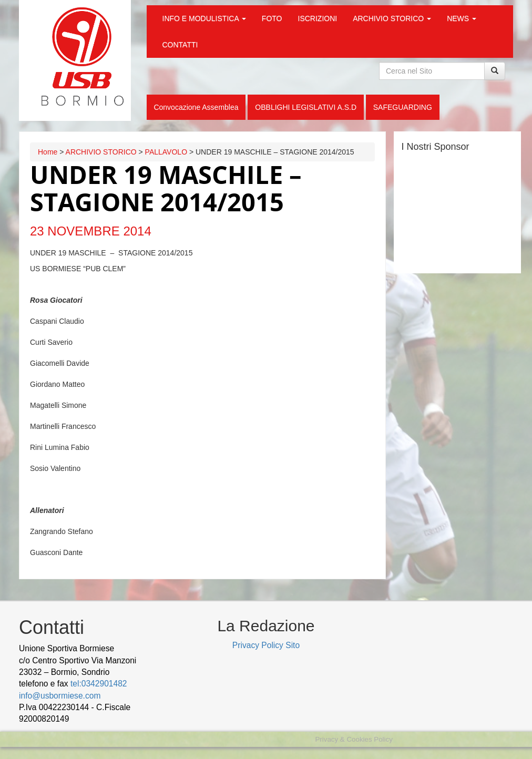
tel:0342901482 (99, 684)
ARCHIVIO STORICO (392, 18)
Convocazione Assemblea (196, 107)
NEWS (462, 18)
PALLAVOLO (166, 152)
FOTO (272, 18)
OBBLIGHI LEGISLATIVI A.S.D (306, 107)
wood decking (98, 719)
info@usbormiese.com (60, 696)
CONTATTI (180, 45)
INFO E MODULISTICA (204, 18)
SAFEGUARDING (403, 107)
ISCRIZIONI (318, 18)
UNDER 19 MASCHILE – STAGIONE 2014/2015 (166, 188)
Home (48, 152)
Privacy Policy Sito (266, 645)
